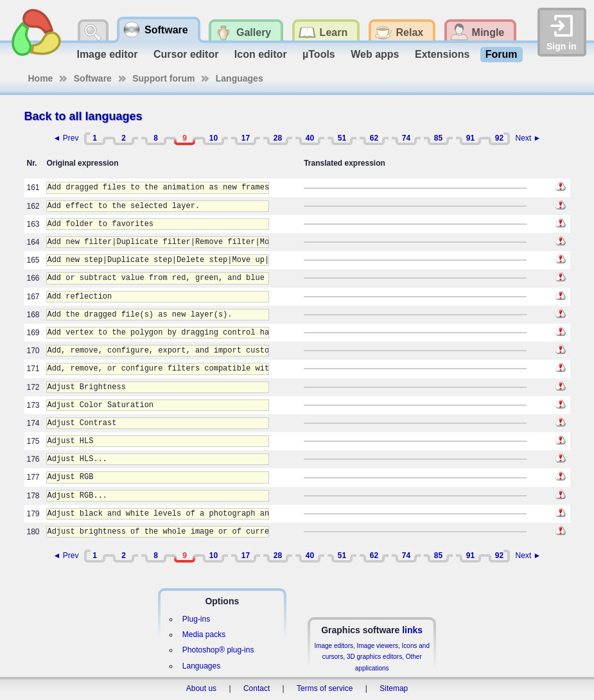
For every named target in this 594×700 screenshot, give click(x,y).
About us (201, 688)
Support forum (163, 78)
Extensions (442, 54)
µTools (319, 54)
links (412, 630)
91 (470, 138)
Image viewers (378, 646)
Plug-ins (196, 619)
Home (41, 78)
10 (214, 138)
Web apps (375, 54)
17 (246, 138)
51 (342, 138)
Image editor (107, 54)
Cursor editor (186, 54)
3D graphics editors (374, 657)
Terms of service (325, 688)
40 (310, 138)
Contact (257, 688)
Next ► (528, 138)
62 (374, 138)
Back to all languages (83, 116)
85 (438, 138)
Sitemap (394, 688)
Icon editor (261, 54)
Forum (502, 54)
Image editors (334, 646)
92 (499, 138)
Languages (240, 78)
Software (93, 78)
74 (406, 138)
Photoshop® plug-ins (218, 650)
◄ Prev (66, 138)
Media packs (204, 634)
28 (278, 138)
